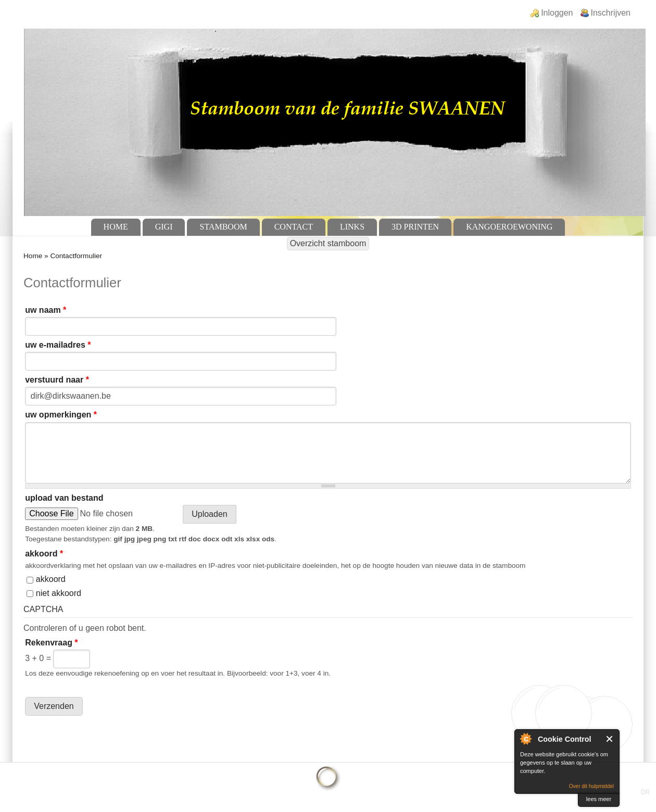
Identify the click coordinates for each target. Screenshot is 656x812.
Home (116, 227)
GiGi (164, 227)
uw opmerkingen (61, 415)
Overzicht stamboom (328, 243)
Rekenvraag (51, 643)
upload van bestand (64, 498)
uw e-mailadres (58, 345)
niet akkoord (59, 593)
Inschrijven (611, 13)
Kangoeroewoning (509, 227)
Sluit (610, 739)
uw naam (46, 310)
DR (645, 792)
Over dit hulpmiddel (591, 786)
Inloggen (557, 13)
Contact (294, 227)
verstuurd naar (57, 380)
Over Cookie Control (525, 739)
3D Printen (415, 227)
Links (352, 227)
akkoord (44, 554)
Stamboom (223, 227)
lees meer (599, 799)
